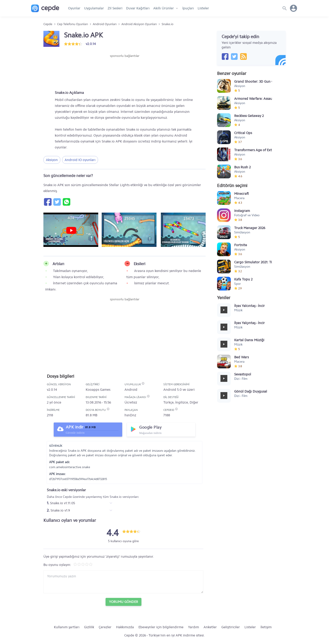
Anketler (210, 627)
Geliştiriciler (231, 627)
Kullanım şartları (67, 627)
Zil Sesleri (115, 8)
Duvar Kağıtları (138, 8)
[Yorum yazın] (123, 582)
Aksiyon (52, 160)
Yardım (194, 627)
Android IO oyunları (80, 160)
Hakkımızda (125, 627)
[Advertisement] (125, 72)
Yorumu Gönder (123, 602)
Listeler (203, 8)
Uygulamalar (94, 8)
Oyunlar (74, 8)
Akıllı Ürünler (164, 8)
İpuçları (188, 8)
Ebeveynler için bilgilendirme (161, 627)
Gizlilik (89, 627)
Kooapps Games (98, 390)
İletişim (266, 627)
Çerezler (105, 627)
